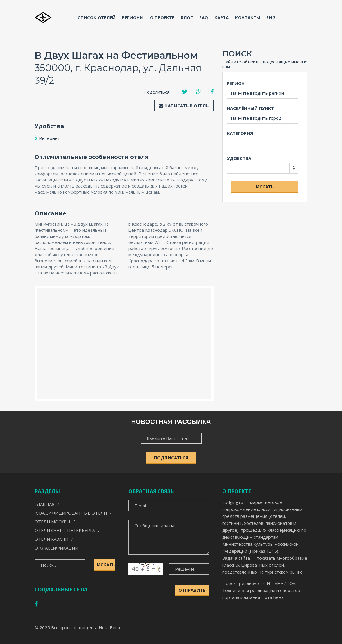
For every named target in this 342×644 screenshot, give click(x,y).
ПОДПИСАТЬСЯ (171, 458)
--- (236, 168)
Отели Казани (51, 539)
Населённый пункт (250, 108)
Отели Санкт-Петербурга (65, 530)
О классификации (56, 548)
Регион (236, 83)
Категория (240, 133)
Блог (187, 17)
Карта (222, 17)
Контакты (248, 17)
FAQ (204, 17)
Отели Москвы (52, 522)
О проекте (162, 17)
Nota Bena (109, 627)
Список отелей (97, 17)
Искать (265, 187)
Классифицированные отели (71, 513)
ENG (271, 17)
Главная (45, 504)
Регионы (133, 17)
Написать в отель (184, 106)
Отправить (192, 590)
